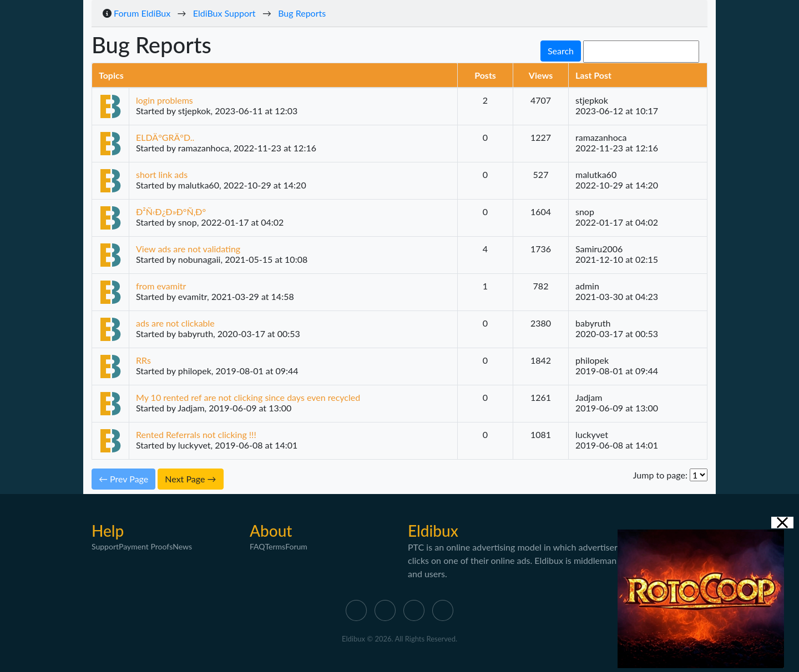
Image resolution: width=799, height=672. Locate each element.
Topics (111, 75)
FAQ (257, 546)
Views (541, 75)
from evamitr (161, 286)
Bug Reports (302, 13)
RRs (143, 360)
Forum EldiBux (142, 13)
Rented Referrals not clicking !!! (196, 434)
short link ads (162, 174)
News (182, 546)
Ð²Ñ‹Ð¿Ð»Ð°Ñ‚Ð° (171, 212)
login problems (165, 100)
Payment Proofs (146, 546)
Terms (275, 546)
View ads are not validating (188, 249)
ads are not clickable (175, 323)
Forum (296, 546)
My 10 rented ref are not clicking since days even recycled (248, 397)
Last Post (593, 75)
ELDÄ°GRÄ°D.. (165, 137)
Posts (485, 75)
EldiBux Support (224, 13)
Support (105, 546)
